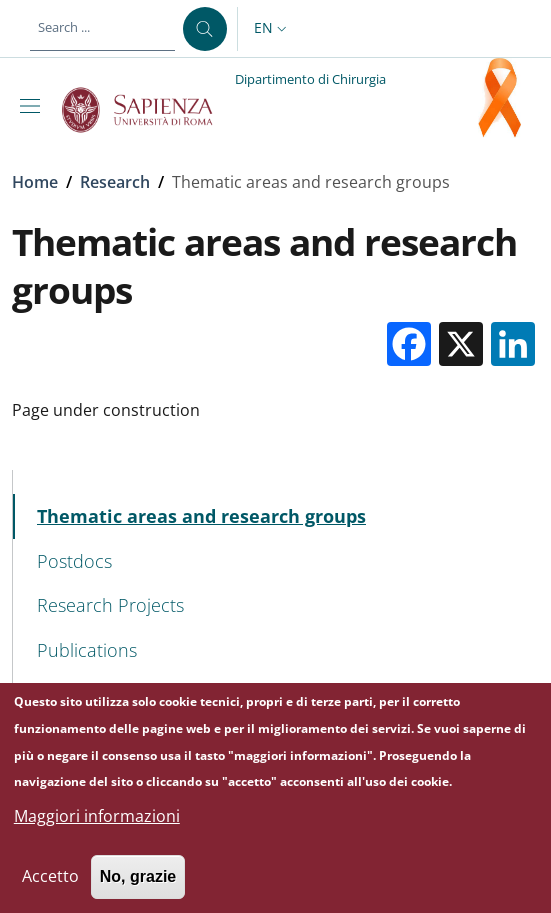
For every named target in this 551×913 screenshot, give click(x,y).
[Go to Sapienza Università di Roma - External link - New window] (148, 110)
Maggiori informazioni (97, 831)
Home (35, 182)
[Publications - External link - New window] (276, 650)
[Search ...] (205, 29)
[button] (272, 29)
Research (115, 182)
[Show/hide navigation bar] (34, 106)
